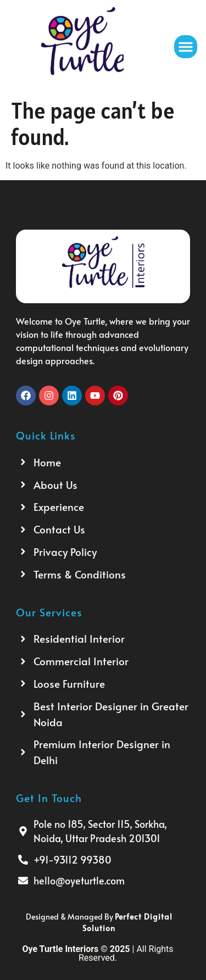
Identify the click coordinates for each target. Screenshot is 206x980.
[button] (186, 47)
